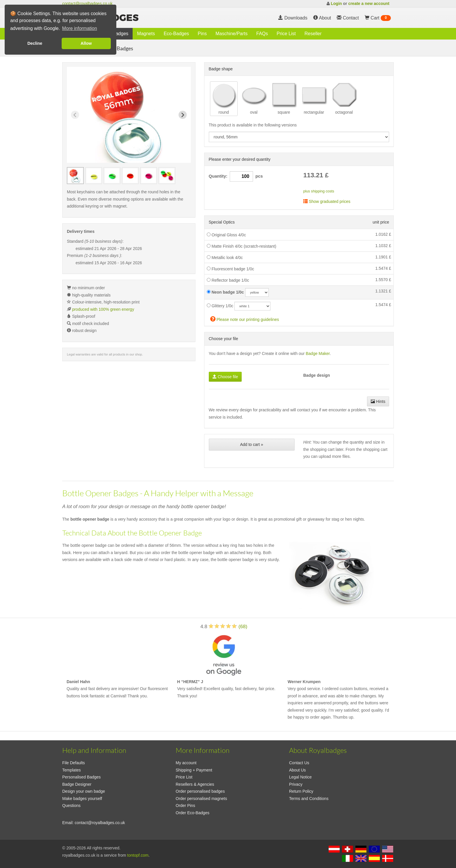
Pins (202, 34)
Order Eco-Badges (193, 813)
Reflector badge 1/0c (228, 280)
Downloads (293, 18)
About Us (298, 770)
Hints (378, 401)
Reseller (313, 34)
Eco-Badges (176, 34)
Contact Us (299, 763)
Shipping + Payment (194, 770)
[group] (75, 176)
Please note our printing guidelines (245, 319)
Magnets (146, 34)
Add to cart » (251, 444)
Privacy (296, 784)
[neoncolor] (257, 292)
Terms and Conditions (309, 799)
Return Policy (301, 791)
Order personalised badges (200, 791)
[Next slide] (183, 115)
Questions (71, 806)
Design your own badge (84, 791)
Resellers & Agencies (195, 784)
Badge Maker (318, 353)
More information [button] (80, 28)
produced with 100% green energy (103, 309)
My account (186, 763)
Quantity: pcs (236, 176)
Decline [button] (35, 43)
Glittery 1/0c (220, 306)
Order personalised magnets (201, 799)
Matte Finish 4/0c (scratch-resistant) (242, 246)
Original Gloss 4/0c (226, 235)
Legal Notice (300, 777)
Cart (378, 18)
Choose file (225, 377)
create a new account (369, 3)
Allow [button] (86, 43)
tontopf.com (138, 855)
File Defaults (74, 763)
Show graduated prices (327, 201)
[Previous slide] (75, 115)
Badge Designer (77, 784)
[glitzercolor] (252, 306)
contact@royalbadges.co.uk (87, 3)
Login (336, 3)
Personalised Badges (81, 777)
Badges (120, 34)
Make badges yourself (82, 799)
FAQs (262, 34)
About (322, 18)
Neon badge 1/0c (225, 292)
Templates (72, 770)
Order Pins (185, 806)
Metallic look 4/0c (225, 258)
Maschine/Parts (231, 34)
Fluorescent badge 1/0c (230, 269)
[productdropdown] (299, 137)
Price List (286, 34)
